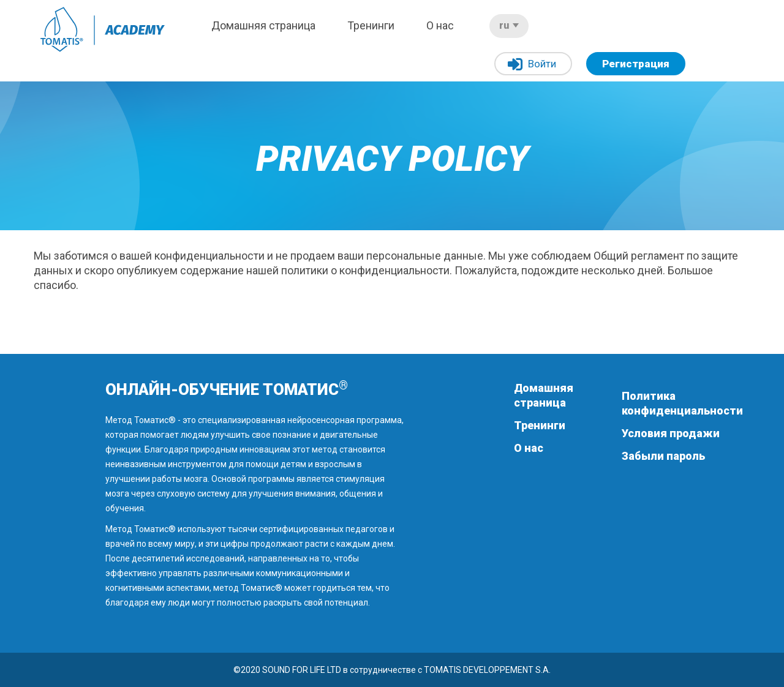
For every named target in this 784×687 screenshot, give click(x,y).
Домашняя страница (263, 25)
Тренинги (371, 25)
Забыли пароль (663, 456)
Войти (532, 65)
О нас (440, 25)
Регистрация (636, 64)
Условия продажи (671, 433)
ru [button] (509, 25)
